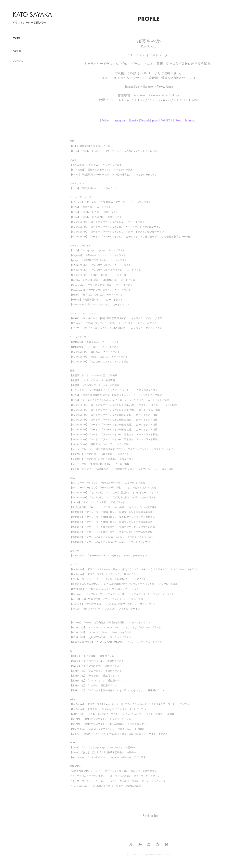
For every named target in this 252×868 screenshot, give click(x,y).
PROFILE (17, 51)
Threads (145, 120)
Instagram (120, 120)
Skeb (178, 120)
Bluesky (133, 120)
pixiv (155, 120)
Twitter (106, 120)
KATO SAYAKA (32, 15)
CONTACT (19, 61)
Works (17, 38)
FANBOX (166, 120)
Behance (190, 120)
